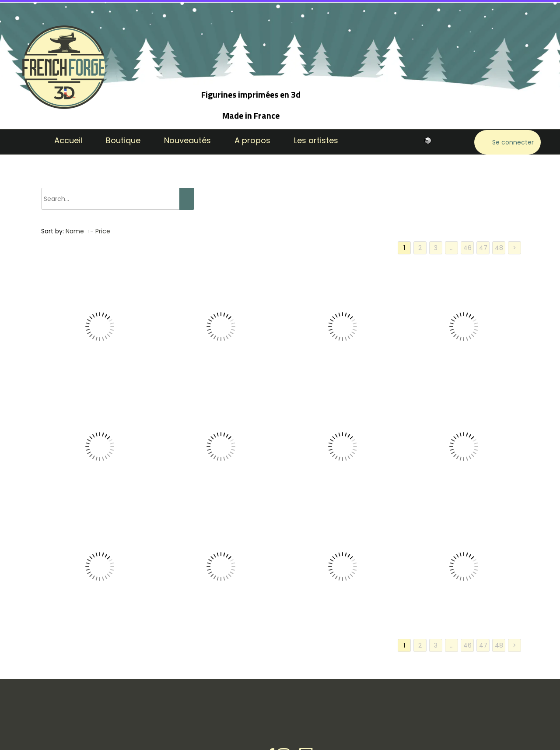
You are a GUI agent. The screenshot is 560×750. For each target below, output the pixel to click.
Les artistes (316, 140)
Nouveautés (187, 140)
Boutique (123, 140)
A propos (252, 140)
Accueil (68, 140)
